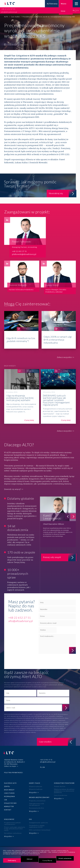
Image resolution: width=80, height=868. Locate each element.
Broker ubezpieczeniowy (39, 796)
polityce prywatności (46, 662)
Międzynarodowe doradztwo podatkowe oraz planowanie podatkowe (64, 789)
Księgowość (9, 817)
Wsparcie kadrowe (36, 788)
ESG (30, 817)
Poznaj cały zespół (59, 558)
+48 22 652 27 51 (8, 9)
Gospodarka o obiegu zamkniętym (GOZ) (37, 824)
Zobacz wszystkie (64, 357)
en (78, 10)
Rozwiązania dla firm (36, 806)
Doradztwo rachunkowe (13, 830)
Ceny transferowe (61, 794)
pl (74, 10)
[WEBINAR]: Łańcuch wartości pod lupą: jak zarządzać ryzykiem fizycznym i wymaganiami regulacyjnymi (58, 397)
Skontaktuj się (62, 193)
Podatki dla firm (60, 785)
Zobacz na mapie (10, 765)
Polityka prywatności (13, 771)
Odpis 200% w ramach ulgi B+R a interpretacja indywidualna (59, 330)
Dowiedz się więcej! (12, 489)
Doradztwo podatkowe (64, 782)
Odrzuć (30, 859)
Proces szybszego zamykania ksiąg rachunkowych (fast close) (14, 826)
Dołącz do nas (10, 801)
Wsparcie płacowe (36, 785)
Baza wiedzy (9, 788)
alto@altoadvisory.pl (9, 12)
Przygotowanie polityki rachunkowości (12, 821)
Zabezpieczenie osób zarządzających (36, 802)
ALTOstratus (52, 4)
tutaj (34, 732)
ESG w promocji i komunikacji (40, 827)
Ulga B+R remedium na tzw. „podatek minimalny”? (21, 330)
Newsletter (9, 805)
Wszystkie (33, 791)
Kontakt (8, 808)
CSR (6, 798)
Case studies (9, 792)
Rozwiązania (10, 795)
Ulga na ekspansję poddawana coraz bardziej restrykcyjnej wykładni (22, 397)
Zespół (7, 785)
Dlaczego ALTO (10, 782)
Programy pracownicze (37, 799)
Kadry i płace (35, 782)
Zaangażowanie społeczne (38, 820)
